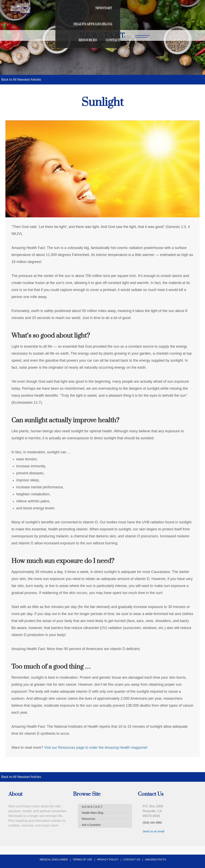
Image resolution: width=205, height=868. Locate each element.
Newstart (90, 8)
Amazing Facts (155, 859)
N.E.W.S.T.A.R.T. (92, 807)
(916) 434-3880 (152, 823)
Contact (189, 8)
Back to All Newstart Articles (21, 80)
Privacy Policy (108, 859)
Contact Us (132, 859)
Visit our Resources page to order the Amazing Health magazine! (96, 748)
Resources (164, 8)
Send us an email (154, 831)
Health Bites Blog (92, 813)
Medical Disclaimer (54, 859)
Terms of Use (82, 859)
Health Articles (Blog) (127, 8)
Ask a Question (91, 825)
